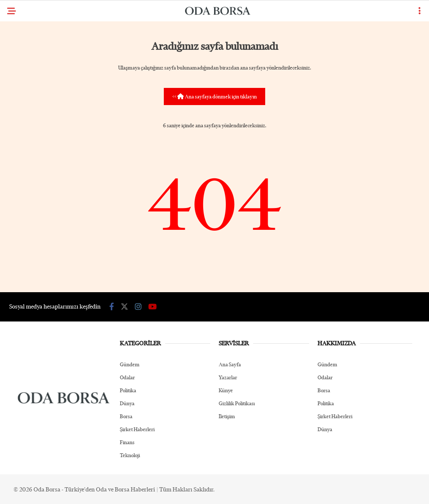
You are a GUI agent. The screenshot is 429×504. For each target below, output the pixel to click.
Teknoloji (130, 455)
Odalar (127, 377)
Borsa (126, 416)
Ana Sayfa (230, 364)
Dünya (127, 403)
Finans (127, 442)
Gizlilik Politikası (237, 403)
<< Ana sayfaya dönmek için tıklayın (214, 96)
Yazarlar (228, 377)
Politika (128, 390)
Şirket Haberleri (137, 429)
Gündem (130, 364)
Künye (226, 390)
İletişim (227, 416)
